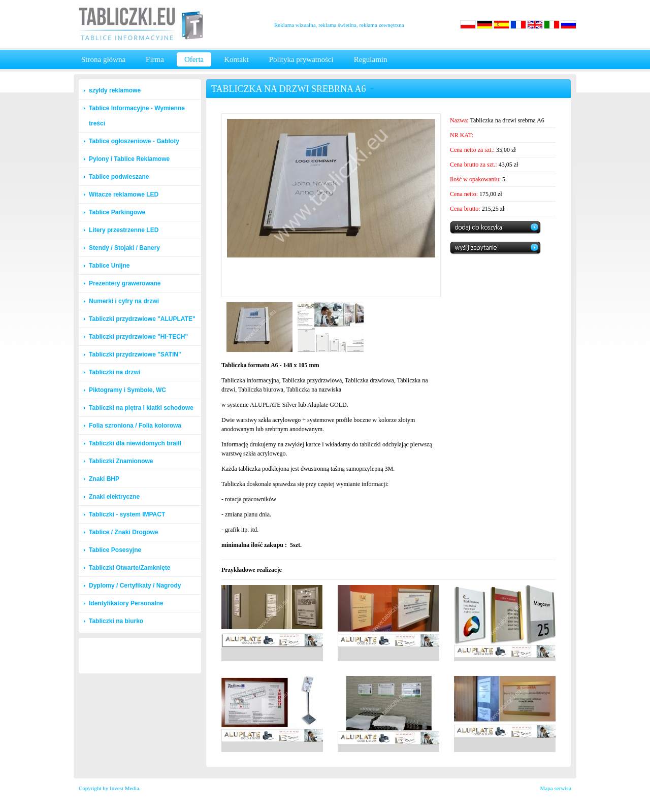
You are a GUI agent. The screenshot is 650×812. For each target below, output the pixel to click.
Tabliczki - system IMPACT (127, 514)
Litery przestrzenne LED (124, 230)
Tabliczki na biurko (116, 621)
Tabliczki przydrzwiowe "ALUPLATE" (142, 319)
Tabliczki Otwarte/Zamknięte (130, 568)
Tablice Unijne (109, 266)
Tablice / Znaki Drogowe (123, 532)
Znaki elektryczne (114, 497)
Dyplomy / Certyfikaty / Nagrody (135, 586)
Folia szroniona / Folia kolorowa (135, 426)
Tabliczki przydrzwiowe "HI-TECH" (138, 337)
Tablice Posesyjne (115, 550)
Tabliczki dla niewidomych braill (135, 443)
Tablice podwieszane (119, 177)
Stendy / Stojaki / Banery (124, 248)
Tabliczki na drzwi (115, 372)
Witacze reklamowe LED (124, 194)
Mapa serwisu (556, 788)
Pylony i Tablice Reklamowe (129, 159)
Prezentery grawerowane (125, 283)
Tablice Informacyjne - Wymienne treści (137, 116)
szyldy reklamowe (115, 90)
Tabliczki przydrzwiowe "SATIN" (135, 354)
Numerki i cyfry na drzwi (124, 301)
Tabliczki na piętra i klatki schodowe (141, 408)
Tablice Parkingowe (117, 212)
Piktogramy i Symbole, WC (127, 390)
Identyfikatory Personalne (126, 603)
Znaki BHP (104, 479)
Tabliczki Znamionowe (121, 461)
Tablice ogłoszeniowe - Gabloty (134, 141)
